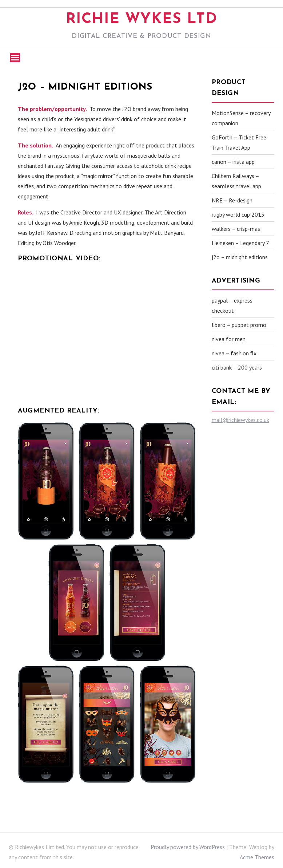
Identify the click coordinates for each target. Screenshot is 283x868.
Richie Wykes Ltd (142, 19)
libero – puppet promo (239, 325)
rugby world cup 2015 (238, 214)
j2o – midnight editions (240, 257)
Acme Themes (257, 857)
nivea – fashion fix (234, 353)
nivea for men (229, 339)
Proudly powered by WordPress (188, 847)
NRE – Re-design (232, 200)
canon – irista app (233, 162)
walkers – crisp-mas (236, 229)
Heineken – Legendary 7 (240, 243)
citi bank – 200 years (237, 367)
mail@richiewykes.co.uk (240, 420)
